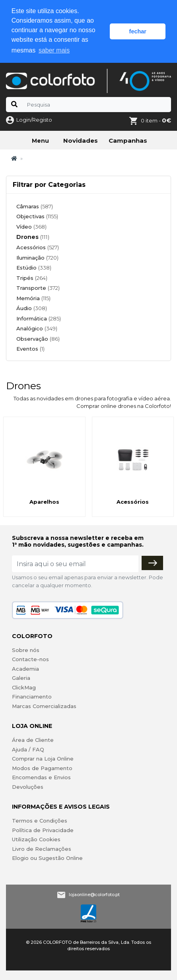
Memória (33, 298)
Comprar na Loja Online (43, 759)
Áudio (32, 308)
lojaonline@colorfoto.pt (94, 895)
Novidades (81, 141)
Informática (39, 318)
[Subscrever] (152, 563)
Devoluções (28, 787)
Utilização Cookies (36, 839)
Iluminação (37, 258)
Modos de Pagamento (42, 768)
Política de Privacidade (43, 830)
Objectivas (37, 216)
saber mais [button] (54, 50)
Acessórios (38, 247)
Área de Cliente (33, 740)
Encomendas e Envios (41, 777)
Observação (38, 339)
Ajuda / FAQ (28, 749)
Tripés (32, 278)
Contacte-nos (30, 659)
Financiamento (32, 697)
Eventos (30, 349)
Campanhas (128, 141)
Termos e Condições (40, 821)
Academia (25, 669)
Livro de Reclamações (42, 849)
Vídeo (31, 227)
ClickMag (24, 687)
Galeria (21, 678)
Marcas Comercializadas (44, 706)
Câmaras (35, 206)
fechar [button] (138, 31)
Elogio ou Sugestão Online (47, 858)
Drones (33, 237)
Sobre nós (26, 650)
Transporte (38, 288)
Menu (40, 141)
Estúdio (34, 268)
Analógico (37, 328)
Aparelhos (44, 502)
